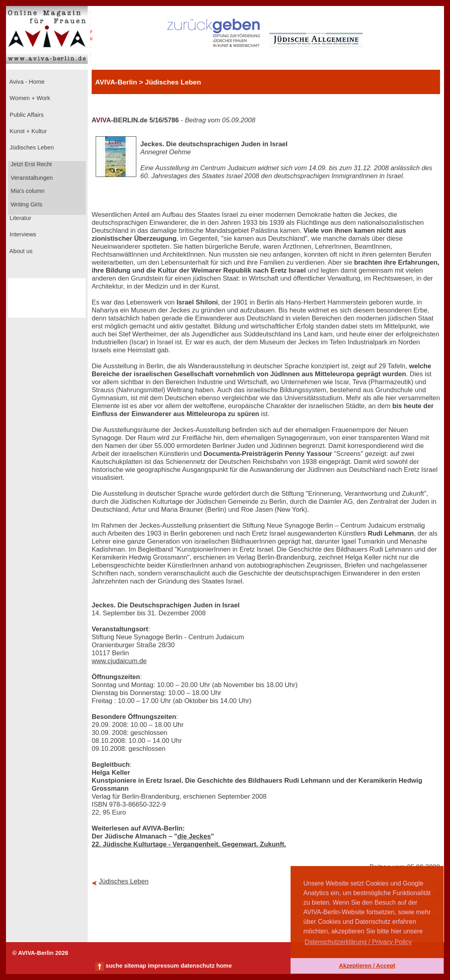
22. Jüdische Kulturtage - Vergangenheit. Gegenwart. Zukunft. (189, 844)
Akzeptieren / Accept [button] (367, 966)
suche (114, 966)
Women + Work (29, 98)
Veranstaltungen (31, 178)
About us (20, 251)
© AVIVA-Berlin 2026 (40, 953)
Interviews (22, 234)
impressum (163, 966)
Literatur (20, 218)
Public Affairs (26, 115)
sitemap (135, 966)
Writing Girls (26, 204)
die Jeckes (194, 836)
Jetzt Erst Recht (31, 164)
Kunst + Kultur (27, 131)
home (224, 966)
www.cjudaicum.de (119, 661)
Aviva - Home (26, 82)
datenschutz (198, 966)
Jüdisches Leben (31, 147)
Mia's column (27, 191)
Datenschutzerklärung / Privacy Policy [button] (358, 942)
